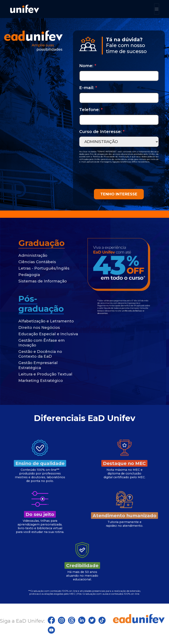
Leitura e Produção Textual (37, 374)
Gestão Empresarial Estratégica (30, 365)
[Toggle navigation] (157, 9)
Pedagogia (21, 275)
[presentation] (111, 176)
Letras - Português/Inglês (36, 268)
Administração (25, 255)
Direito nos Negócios (31, 327)
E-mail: (88, 88)
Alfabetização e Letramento (38, 321)
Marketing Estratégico (33, 381)
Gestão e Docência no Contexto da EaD (32, 354)
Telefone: (91, 110)
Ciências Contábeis (29, 262)
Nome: (88, 66)
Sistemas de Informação (35, 281)
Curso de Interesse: (102, 132)
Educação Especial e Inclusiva (40, 334)
